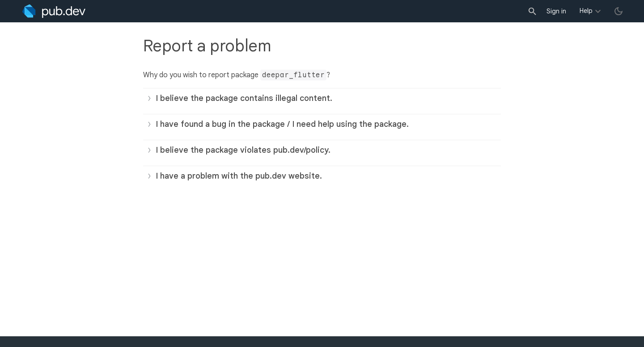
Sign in (556, 11)
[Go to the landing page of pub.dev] (54, 11)
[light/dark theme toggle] (619, 11)
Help (586, 11)
